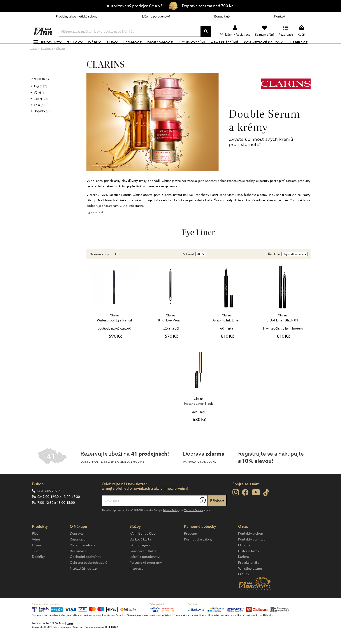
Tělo (40, 118)
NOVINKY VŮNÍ (192, 49)
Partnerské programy (146, 575)
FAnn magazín (140, 558)
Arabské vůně (224, 49)
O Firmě (244, 558)
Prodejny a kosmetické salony (77, 16)
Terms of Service (194, 523)
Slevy (112, 49)
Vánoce (133, 49)
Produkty (51, 49)
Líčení (41, 111)
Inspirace (298, 49)
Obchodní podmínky (85, 570)
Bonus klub (222, 16)
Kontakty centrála (252, 552)
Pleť (40, 99)
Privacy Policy (171, 523)
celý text (97, 225)
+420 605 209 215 (50, 504)
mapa (70, 636)
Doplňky (42, 124)
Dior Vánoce (160, 49)
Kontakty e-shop (251, 546)
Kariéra (243, 570)
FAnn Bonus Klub (143, 546)
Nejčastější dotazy (84, 581)
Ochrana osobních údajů (89, 575)
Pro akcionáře (249, 575)
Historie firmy (249, 564)
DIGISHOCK (112, 640)
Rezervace (78, 552)
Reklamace (78, 564)
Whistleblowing (250, 581)
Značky (75, 49)
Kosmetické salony (263, 49)
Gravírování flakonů (145, 564)
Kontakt (280, 16)
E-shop (38, 497)
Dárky (95, 49)
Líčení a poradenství (156, 16)
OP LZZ (244, 587)
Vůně (40, 105)
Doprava (76, 546)
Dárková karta (140, 552)
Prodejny (191, 546)
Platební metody (82, 558)
